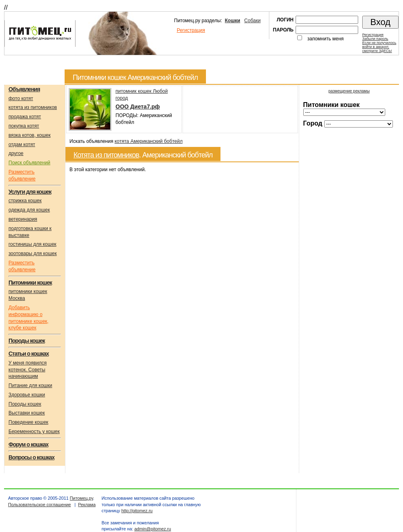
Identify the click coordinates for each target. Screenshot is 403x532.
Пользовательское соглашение (40, 505)
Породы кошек (25, 404)
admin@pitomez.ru (153, 529)
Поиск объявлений (29, 163)
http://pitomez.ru (137, 511)
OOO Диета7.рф (138, 107)
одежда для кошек (29, 210)
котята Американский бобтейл (149, 141)
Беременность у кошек (34, 431)
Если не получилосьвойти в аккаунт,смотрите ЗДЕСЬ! (379, 47)
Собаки (253, 21)
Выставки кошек (27, 413)
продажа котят (25, 117)
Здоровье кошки (27, 395)
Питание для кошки (30, 385)
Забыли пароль (375, 39)
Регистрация (191, 30)
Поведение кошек (28, 422)
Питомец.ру (81, 498)
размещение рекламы (349, 91)
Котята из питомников (106, 155)
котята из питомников (33, 107)
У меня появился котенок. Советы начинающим (28, 370)
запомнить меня (325, 39)
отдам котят (22, 145)
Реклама (87, 505)
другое (16, 153)
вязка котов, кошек (29, 135)
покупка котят (24, 126)
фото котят (21, 98)
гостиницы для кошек (33, 244)
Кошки (233, 21)
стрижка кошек (25, 201)
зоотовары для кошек (33, 253)
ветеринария (23, 219)
